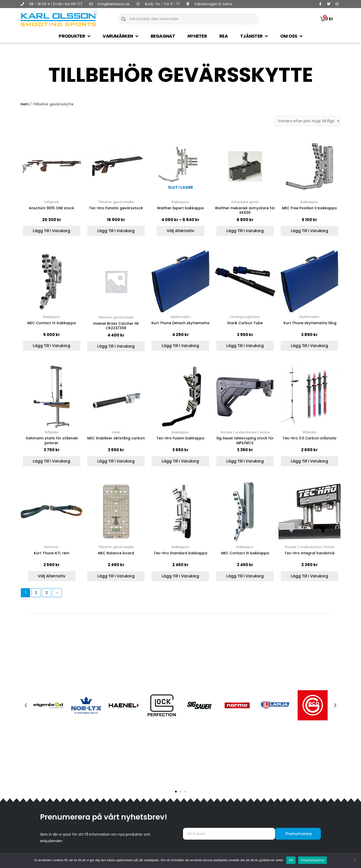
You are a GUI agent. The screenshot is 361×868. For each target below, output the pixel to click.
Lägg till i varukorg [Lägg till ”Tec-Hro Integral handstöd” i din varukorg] (309, 576)
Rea (223, 36)
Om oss (291, 36)
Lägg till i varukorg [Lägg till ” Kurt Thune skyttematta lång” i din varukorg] (309, 346)
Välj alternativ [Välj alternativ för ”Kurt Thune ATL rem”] (52, 576)
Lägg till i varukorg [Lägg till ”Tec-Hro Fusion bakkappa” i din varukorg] (180, 461)
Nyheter (197, 36)
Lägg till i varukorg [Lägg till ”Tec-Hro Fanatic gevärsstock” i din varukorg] (116, 231)
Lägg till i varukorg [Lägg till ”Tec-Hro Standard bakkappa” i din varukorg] (180, 576)
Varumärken (120, 36)
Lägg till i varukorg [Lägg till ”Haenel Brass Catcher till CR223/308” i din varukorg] (116, 346)
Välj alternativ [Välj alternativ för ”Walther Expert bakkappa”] (180, 231)
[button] (176, 792)
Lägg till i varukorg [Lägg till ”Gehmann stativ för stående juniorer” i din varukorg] (52, 461)
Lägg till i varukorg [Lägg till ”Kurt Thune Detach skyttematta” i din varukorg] (180, 346)
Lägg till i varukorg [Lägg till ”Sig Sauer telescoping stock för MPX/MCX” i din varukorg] (245, 461)
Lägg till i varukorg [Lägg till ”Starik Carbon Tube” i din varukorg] (245, 346)
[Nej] (355, 860)
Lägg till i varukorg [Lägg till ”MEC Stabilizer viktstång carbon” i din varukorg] (116, 461)
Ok (291, 860)
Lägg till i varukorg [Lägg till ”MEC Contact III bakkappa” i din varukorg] (245, 576)
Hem (25, 104)
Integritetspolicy (312, 860)
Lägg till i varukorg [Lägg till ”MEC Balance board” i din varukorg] (116, 576)
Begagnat (163, 36)
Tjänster (254, 36)
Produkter (74, 36)
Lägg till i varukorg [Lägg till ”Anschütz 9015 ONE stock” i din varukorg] (52, 231)
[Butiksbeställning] (308, 121)
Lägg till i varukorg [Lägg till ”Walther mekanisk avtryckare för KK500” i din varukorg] (245, 231)
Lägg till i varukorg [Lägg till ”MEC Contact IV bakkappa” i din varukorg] (52, 346)
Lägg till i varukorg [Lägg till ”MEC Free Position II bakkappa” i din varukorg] (309, 231)
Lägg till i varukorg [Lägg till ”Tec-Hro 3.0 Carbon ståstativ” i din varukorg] (309, 461)
